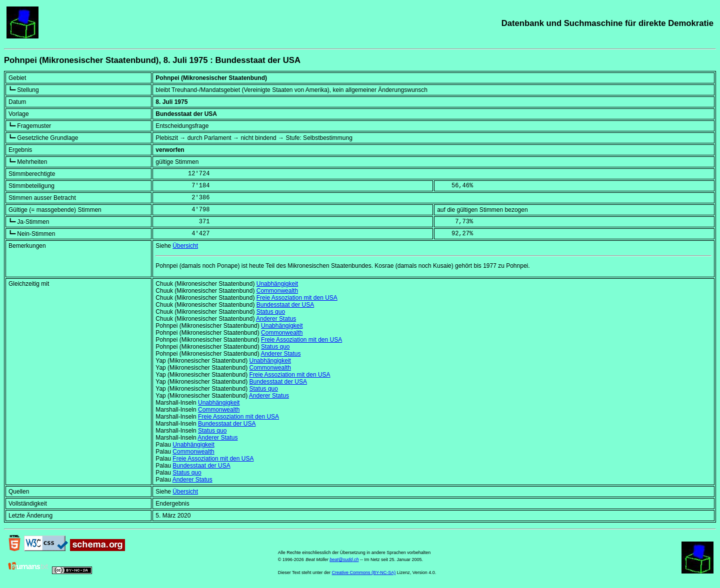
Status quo (271, 312)
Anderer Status (276, 319)
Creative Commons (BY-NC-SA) (364, 573)
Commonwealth (277, 291)
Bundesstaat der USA (285, 305)
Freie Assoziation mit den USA (297, 298)
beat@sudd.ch (344, 560)
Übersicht (185, 246)
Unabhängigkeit (277, 284)
